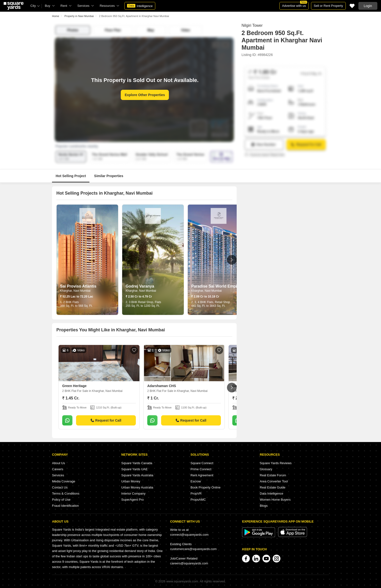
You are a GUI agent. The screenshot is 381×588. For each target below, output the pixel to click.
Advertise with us (294, 5)
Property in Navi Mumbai (79, 16)
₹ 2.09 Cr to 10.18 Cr (205, 297)
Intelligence (140, 6)
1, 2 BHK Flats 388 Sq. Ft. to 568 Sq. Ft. (76, 304)
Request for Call (106, 420)
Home (56, 16)
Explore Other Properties (145, 95)
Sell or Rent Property (328, 6)
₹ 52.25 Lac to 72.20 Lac (77, 297)
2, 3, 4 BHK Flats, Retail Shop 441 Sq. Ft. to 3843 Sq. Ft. (211, 304)
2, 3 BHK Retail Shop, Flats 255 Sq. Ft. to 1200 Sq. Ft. (143, 304)
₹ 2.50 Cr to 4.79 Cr (139, 297)
